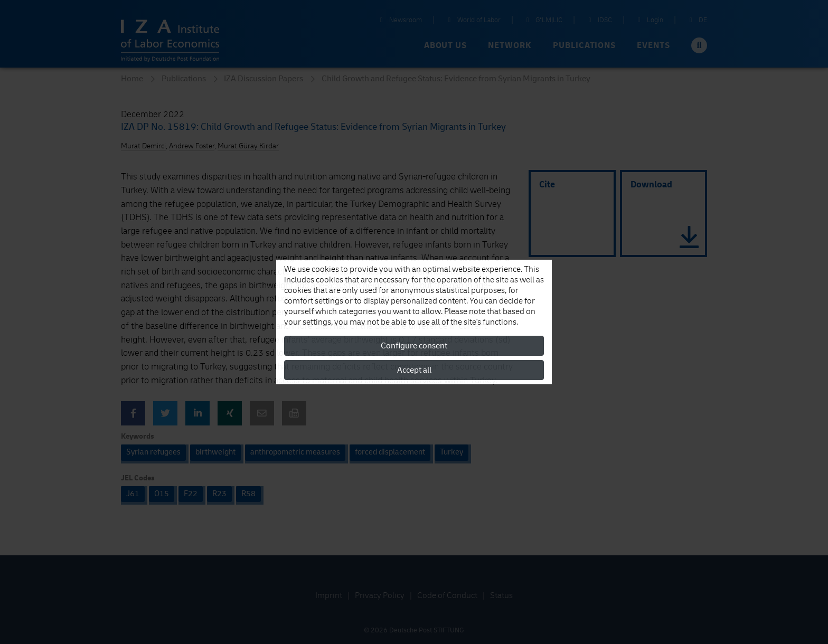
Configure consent (414, 346)
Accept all (414, 370)
